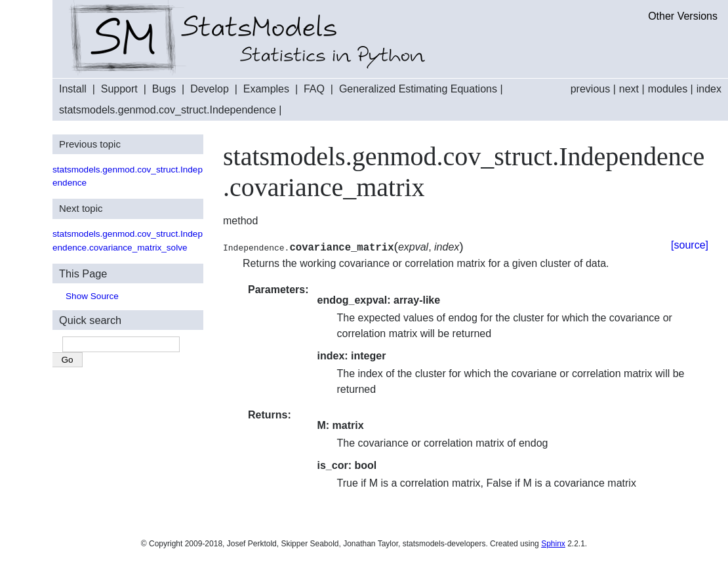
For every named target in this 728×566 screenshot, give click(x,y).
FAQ (314, 89)
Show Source (92, 296)
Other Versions (683, 16)
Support (119, 89)
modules (668, 89)
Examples (266, 89)
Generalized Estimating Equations (418, 89)
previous (590, 89)
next (629, 89)
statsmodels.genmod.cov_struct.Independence (168, 110)
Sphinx (553, 544)
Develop (210, 89)
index (709, 89)
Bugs (164, 89)
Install (73, 89)
